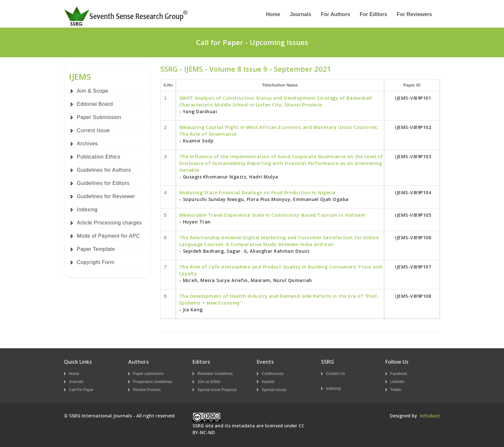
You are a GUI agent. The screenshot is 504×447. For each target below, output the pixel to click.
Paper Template (96, 249)
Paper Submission (99, 117)
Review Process (147, 390)
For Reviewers (414, 14)
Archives (87, 144)
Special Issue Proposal (217, 390)
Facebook (399, 374)
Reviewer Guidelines (215, 374)
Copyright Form (96, 262)
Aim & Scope (93, 91)
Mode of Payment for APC (108, 236)
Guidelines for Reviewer (106, 196)
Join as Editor (209, 382)
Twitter (396, 390)
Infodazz (430, 416)
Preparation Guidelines (153, 382)
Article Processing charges (109, 223)
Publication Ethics (99, 157)
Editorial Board (95, 104)
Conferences (273, 374)
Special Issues (274, 390)
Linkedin (397, 382)
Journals (301, 14)
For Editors (373, 14)
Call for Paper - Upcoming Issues (252, 42)
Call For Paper (81, 390)
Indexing (87, 210)
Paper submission (148, 374)
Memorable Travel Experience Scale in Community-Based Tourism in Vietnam (272, 215)
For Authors (335, 14)
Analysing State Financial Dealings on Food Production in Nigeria (257, 192)
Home (273, 14)
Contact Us (335, 374)
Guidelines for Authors (104, 170)
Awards (268, 382)
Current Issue (93, 130)
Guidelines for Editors (103, 183)
